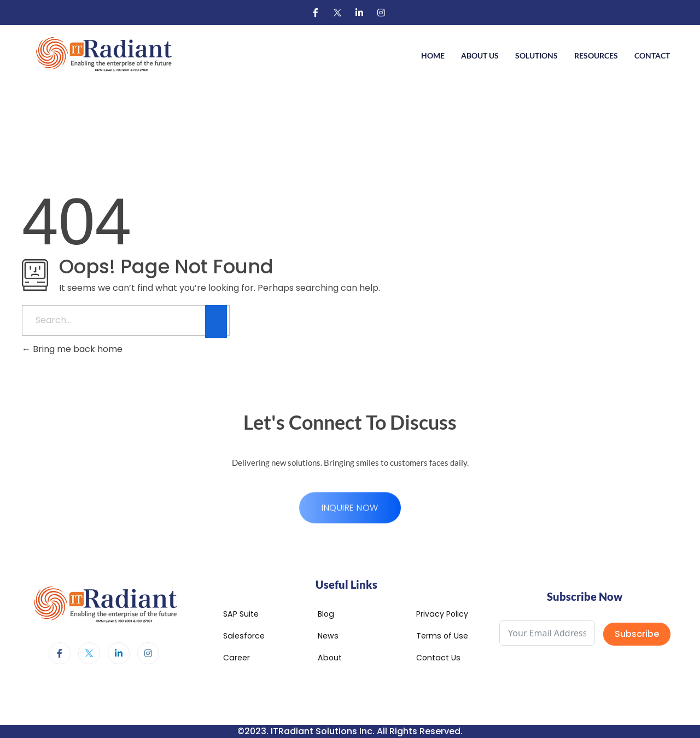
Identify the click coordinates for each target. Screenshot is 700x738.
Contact (652, 55)
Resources (596, 55)
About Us (480, 55)
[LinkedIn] (359, 13)
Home (433, 55)
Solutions (536, 55)
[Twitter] (337, 13)
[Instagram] (381, 13)
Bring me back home (72, 349)
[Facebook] (316, 13)
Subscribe (637, 634)
